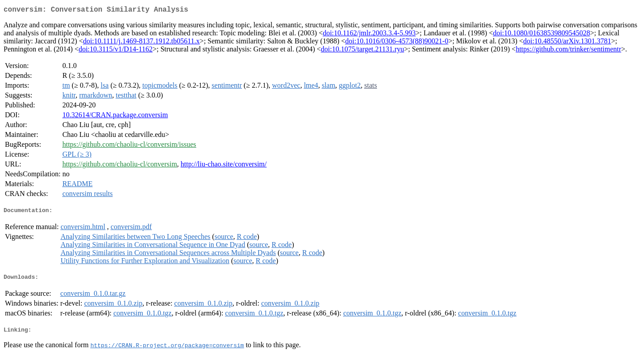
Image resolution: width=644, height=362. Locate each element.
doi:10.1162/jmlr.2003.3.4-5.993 (369, 35)
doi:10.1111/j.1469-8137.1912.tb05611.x (141, 43)
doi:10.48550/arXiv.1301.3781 (567, 43)
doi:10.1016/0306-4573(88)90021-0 (397, 43)
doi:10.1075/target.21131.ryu (362, 51)
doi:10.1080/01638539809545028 (541, 35)
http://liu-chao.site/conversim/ (224, 166)
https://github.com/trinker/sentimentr (568, 51)
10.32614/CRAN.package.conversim (115, 117)
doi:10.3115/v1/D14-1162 (116, 51)
